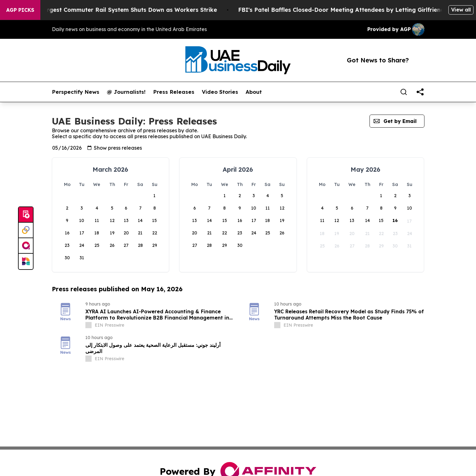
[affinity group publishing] (26, 246)
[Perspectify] (26, 230)
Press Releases (174, 92)
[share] (420, 92)
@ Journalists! (126, 92)
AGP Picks (20, 10)
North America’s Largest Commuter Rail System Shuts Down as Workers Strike (117, 10)
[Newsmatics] (26, 261)
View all (461, 10)
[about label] (88, 325)
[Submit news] (26, 215)
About (254, 92)
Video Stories (220, 92)
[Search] (404, 92)
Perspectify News (76, 92)
